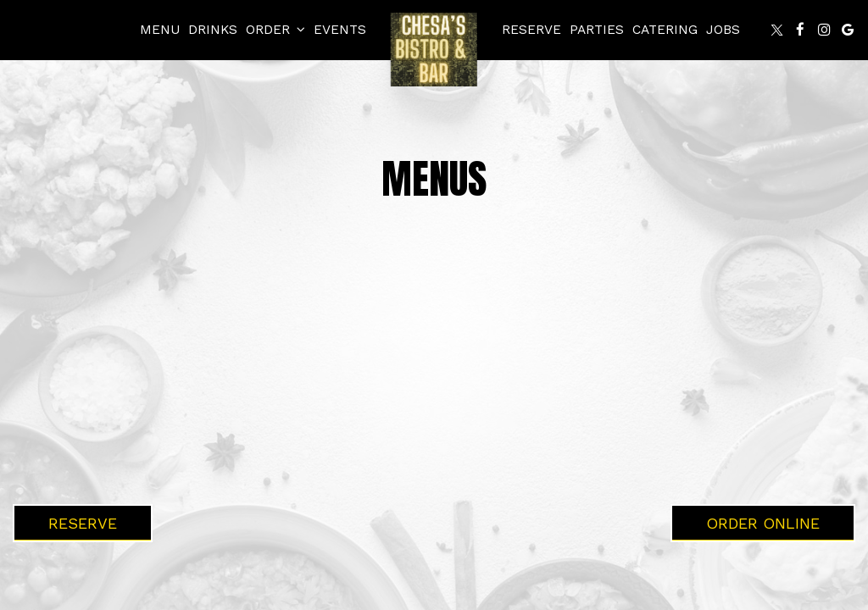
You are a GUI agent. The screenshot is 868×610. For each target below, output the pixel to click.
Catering (665, 30)
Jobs (723, 30)
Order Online (763, 523)
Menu (160, 30)
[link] (434, 50)
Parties (597, 30)
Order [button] (275, 30)
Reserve (531, 30)
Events (340, 30)
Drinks (213, 30)
